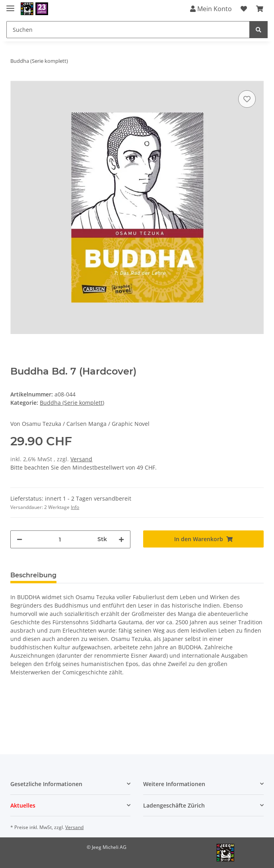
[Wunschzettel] (244, 9)
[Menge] (60, 539)
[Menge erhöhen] (121, 539)
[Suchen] (128, 30)
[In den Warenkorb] (203, 539)
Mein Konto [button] (211, 9)
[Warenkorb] (260, 9)
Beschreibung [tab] (33, 575)
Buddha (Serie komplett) (72, 403)
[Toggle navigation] (10, 5)
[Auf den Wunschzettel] (247, 99)
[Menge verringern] (19, 539)
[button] (70, 784)
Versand (81, 459)
